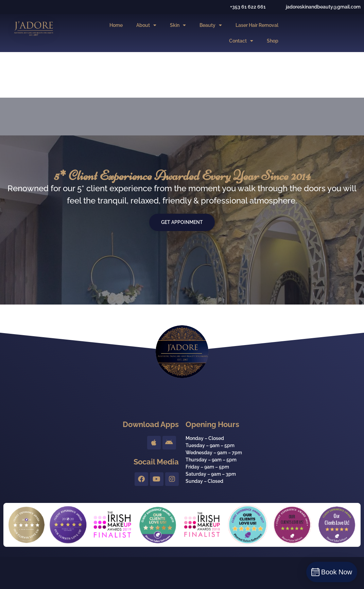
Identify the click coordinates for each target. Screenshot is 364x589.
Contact (241, 41)
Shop (273, 41)
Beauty (211, 25)
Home (116, 25)
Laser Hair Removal (257, 25)
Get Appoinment (182, 222)
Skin (178, 25)
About (146, 25)
